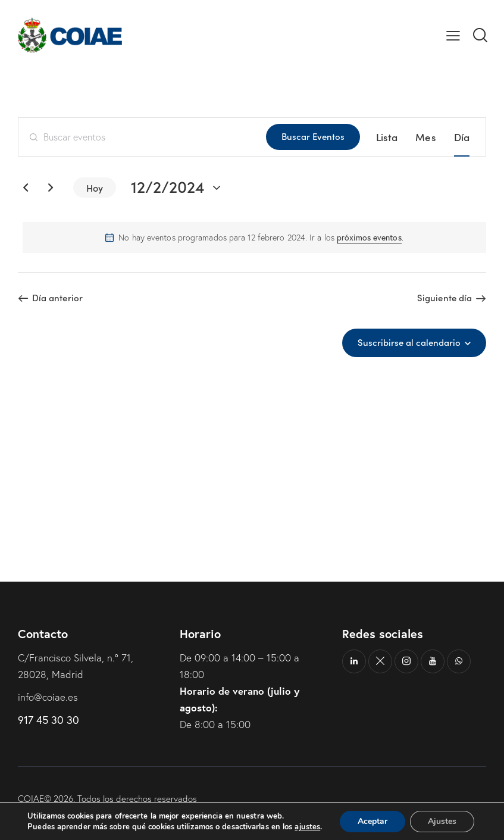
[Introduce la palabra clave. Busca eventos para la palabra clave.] (142, 137)
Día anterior (57, 298)
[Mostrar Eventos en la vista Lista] (387, 137)
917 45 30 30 (48, 720)
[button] (453, 35)
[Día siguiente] (51, 188)
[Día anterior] (26, 188)
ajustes (307, 827)
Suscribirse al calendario (409, 342)
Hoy (95, 188)
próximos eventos (369, 237)
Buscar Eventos (313, 136)
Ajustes (442, 821)
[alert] (254, 238)
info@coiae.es (48, 697)
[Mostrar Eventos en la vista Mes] (425, 137)
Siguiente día (444, 298)
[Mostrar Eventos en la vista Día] (462, 137)
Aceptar (372, 821)
